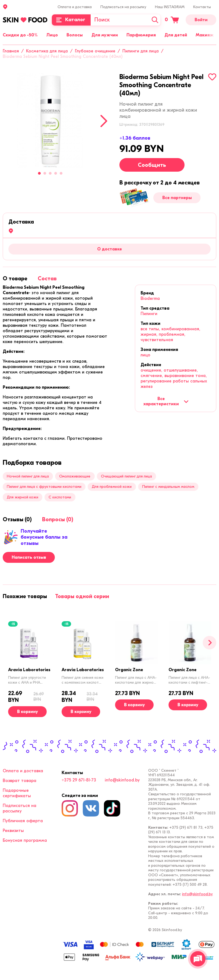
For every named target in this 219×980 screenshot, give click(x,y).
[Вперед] (210, 643)
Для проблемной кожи (112, 487)
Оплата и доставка (75, 7)
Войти (201, 20)
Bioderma (150, 299)
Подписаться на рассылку (123, 7)
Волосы (75, 35)
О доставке (109, 249)
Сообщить (152, 165)
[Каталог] (71, 20)
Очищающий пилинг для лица (126, 476)
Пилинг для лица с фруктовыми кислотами (44, 487)
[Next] (104, 121)
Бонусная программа (25, 840)
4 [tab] (56, 173)
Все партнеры (177, 198)
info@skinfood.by (122, 780)
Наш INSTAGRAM (170, 7)
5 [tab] (61, 173)
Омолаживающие (75, 476)
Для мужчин (105, 35)
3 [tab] (50, 173)
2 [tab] (45, 173)
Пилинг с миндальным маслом (168, 487)
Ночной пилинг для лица (28, 476)
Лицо (52, 35)
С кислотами (60, 497)
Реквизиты (13, 831)
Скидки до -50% (20, 35)
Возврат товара (20, 781)
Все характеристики (166, 401)
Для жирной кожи (23, 497)
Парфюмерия (141, 35)
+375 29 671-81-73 (79, 780)
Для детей (176, 35)
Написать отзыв (29, 557)
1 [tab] (39, 173)
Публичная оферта (23, 821)
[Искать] (155, 20)
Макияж (205, 35)
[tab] (15, 279)
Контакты (202, 7)
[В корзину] (27, 712)
